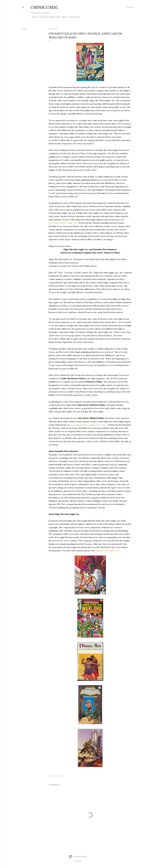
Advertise (74, 17)
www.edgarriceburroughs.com (63, 223)
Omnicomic (45, 7)
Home (34, 17)
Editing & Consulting (49, 17)
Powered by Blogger (78, 856)
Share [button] (24, 29)
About (64, 17)
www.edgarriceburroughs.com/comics (88, 425)
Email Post (58, 776)
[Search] (130, 7)
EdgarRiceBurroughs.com (107, 551)
